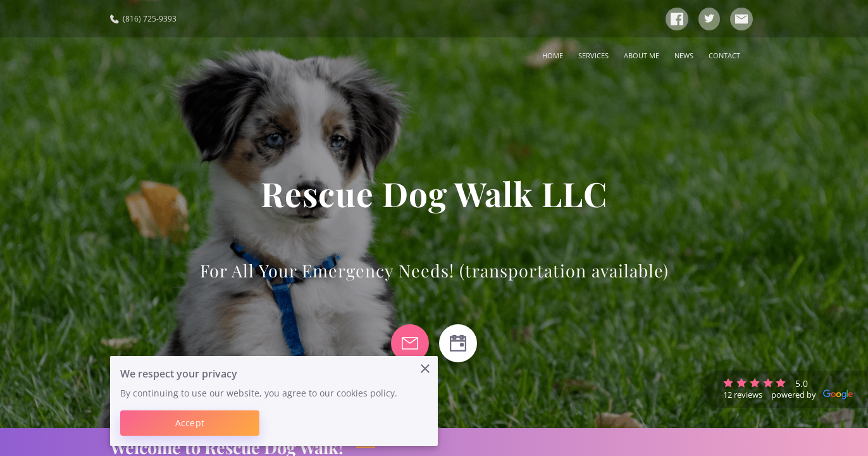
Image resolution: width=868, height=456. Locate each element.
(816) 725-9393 (143, 19)
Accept (190, 423)
